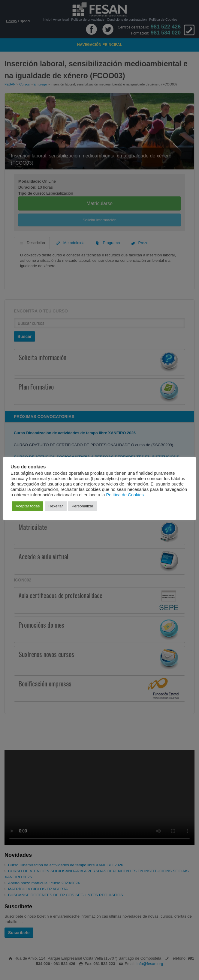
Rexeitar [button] (56, 506)
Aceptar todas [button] (28, 506)
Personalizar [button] (83, 506)
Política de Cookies (125, 495)
